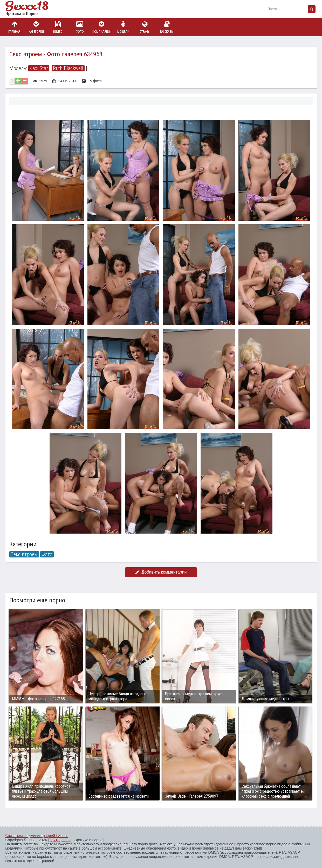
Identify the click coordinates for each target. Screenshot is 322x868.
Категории (36, 27)
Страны (145, 27)
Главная (15, 27)
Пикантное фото (31, 9)
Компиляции (101, 27)
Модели (123, 27)
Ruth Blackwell (68, 68)
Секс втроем (24, 554)
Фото (80, 27)
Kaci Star (39, 68)
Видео (58, 27)
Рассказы (167, 27)
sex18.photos (61, 840)
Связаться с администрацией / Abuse (37, 836)
